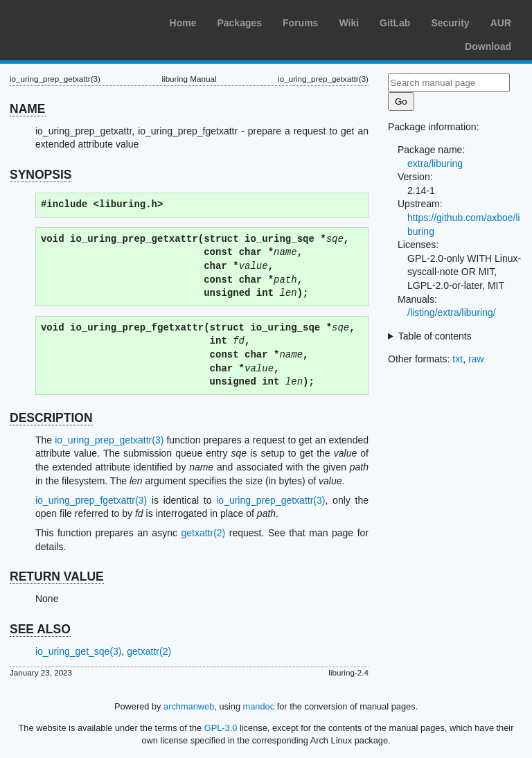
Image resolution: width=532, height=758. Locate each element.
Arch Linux (76, 21)
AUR (501, 23)
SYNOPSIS (41, 175)
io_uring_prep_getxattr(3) (109, 440)
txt (458, 359)
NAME (28, 109)
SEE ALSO (40, 629)
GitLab (395, 23)
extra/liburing (435, 164)
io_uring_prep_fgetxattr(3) (91, 500)
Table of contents (435, 336)
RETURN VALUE (57, 576)
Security (450, 23)
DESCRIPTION (51, 418)
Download (488, 46)
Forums (300, 23)
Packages (239, 23)
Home (183, 23)
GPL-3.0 (221, 728)
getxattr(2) (203, 533)
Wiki (349, 23)
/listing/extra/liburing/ (452, 312)
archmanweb (189, 706)
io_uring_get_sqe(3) (79, 651)
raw (476, 359)
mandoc (259, 706)
